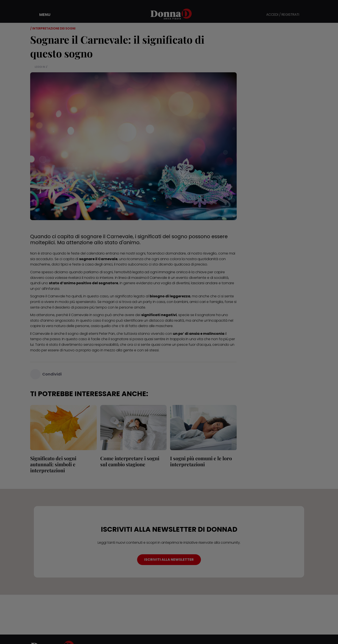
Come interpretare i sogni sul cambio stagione (130, 461)
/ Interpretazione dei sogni (53, 28)
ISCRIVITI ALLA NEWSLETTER (169, 560)
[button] (42, 15)
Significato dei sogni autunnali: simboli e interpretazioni (53, 464)
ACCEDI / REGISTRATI (283, 15)
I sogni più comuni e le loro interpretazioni (201, 461)
